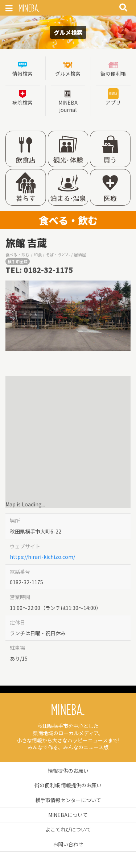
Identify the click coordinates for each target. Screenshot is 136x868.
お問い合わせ (68, 844)
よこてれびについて (68, 829)
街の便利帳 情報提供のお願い (68, 785)
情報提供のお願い (68, 771)
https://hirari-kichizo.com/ (42, 557)
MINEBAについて (68, 815)
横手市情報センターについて (68, 800)
